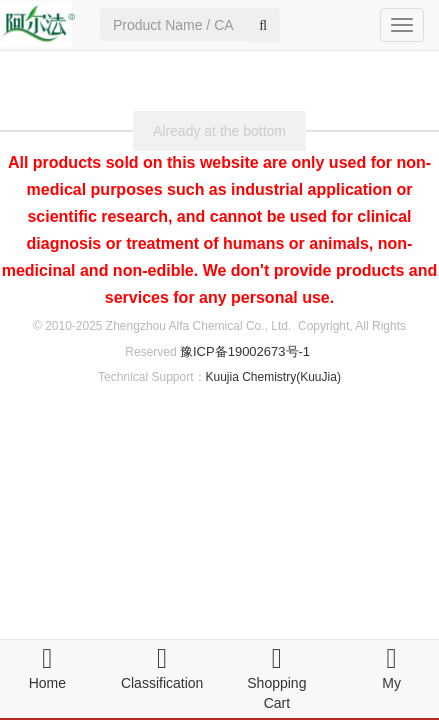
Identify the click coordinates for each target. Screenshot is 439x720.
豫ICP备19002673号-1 (245, 351)
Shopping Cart (276, 683)
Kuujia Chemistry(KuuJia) (273, 377)
